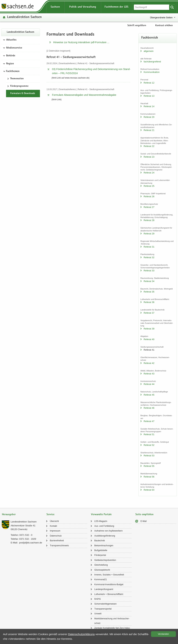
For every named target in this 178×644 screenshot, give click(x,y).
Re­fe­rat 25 (149, 186)
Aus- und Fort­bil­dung (104, 526)
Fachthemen (13, 71)
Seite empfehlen (144, 515)
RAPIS (98, 599)
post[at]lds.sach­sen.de (31, 543)
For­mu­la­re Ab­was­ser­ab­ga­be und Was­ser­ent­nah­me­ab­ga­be (84, 95)
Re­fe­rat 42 (149, 363)
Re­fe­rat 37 (149, 313)
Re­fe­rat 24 (149, 173)
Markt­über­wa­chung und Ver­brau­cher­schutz (112, 621)
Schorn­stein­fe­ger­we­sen (106, 604)
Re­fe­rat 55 (149, 466)
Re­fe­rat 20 (149, 117)
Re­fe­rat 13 (149, 96)
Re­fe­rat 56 (149, 477)
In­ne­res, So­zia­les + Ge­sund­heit (109, 575)
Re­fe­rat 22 (149, 146)
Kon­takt (54, 526)
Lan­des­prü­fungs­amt (104, 589)
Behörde (11, 56)
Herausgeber (9, 515)
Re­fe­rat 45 (149, 395)
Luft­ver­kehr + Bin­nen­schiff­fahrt (109, 594)
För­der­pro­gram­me (19, 86)
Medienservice (14, 48)
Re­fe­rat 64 (149, 490)
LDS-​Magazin (101, 521)
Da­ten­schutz (56, 536)
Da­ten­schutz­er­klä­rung (81, 634)
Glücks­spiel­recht (102, 570)
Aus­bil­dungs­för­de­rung (105, 536)
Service (50, 515)
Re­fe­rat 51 (149, 434)
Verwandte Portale (101, 515)
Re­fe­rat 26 (149, 196)
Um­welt (98, 614)
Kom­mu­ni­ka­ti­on (152, 72)
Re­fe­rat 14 (149, 106)
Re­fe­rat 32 (149, 257)
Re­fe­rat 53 (149, 456)
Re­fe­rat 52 (149, 445)
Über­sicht (54, 521)
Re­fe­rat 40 (149, 339)
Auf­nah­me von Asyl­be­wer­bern (109, 531)
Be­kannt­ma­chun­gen (104, 546)
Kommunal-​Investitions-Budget (109, 584)
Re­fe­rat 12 (149, 83)
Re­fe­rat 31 (149, 247)
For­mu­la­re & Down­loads (23, 93)
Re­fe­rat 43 (149, 374)
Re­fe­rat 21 (149, 130)
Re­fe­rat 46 (149, 408)
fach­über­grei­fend (152, 62)
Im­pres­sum (55, 531)
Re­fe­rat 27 (149, 207)
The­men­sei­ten (17, 79)
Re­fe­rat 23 (149, 157)
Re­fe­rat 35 (149, 292)
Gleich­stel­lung (101, 565)
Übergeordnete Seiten (161, 18)
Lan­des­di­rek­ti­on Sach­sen (24, 17)
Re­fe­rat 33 (149, 271)
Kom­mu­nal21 (101, 579)
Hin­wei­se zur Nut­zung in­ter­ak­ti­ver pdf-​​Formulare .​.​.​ (81, 42)
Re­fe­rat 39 (149, 329)
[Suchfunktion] (152, 7)
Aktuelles (11, 40)
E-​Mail (144, 521)
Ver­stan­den (163, 634)
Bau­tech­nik (100, 541)
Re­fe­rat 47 (149, 421)
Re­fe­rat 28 (149, 220)
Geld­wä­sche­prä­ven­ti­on (105, 560)
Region (10, 64)
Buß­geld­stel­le (101, 550)
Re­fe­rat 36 (149, 302)
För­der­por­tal (100, 555)
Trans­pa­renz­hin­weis (59, 546)
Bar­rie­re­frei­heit (57, 541)
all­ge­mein (149, 51)
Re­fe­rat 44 (149, 384)
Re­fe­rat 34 (149, 281)
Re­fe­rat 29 (149, 234)
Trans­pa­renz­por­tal (103, 609)
